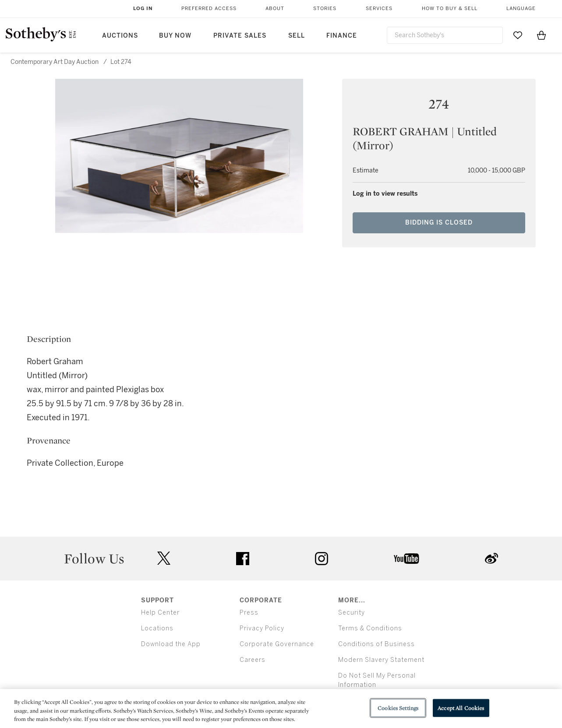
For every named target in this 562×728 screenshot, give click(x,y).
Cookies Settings (398, 708)
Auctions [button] (120, 36)
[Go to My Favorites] (518, 35)
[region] (281, 709)
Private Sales (240, 36)
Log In (143, 9)
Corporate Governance (277, 644)
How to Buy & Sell (450, 9)
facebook (243, 559)
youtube (406, 559)
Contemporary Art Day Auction (55, 62)
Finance (342, 36)
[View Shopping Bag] (541, 35)
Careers (253, 660)
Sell (297, 36)
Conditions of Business (376, 644)
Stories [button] (325, 9)
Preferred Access (209, 9)
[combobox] (445, 35)
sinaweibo (491, 558)
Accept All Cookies (461, 708)
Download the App (171, 644)
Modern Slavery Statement (381, 660)
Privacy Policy (262, 628)
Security (352, 613)
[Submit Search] (493, 35)
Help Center (160, 613)
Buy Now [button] (175, 36)
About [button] (275, 9)
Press (249, 613)
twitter (164, 558)
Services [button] (379, 9)
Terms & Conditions (370, 628)
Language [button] (521, 9)
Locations (157, 628)
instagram (322, 559)
